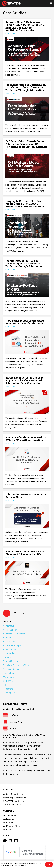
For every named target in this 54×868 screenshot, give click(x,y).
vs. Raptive (8, 822)
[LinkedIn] (10, 841)
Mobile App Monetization (15, 798)
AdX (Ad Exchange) (12, 646)
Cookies (7, 657)
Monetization (9, 677)
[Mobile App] (7, 722)
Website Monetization (13, 794)
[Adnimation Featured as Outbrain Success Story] (27, 518)
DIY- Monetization (11, 669)
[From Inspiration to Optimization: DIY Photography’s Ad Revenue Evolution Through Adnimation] (27, 108)
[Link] (12, 3)
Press (6, 685)
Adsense (7, 638)
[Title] (16, 841)
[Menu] (51, 3)
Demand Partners (11, 661)
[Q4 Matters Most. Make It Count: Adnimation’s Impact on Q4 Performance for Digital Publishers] (27, 166)
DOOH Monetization (12, 805)
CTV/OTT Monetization (14, 801)
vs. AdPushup (9, 816)
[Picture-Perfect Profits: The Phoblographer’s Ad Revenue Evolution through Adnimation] (27, 286)
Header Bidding (10, 673)
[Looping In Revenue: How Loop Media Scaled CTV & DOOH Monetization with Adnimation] (27, 226)
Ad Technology (10, 630)
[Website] (7, 715)
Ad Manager (9, 626)
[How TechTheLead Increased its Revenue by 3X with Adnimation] (27, 344)
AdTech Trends (10, 642)
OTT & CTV (8, 681)
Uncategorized (10, 693)
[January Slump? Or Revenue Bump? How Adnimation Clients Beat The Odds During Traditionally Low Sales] (27, 49)
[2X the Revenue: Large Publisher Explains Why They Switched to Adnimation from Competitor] (27, 403)
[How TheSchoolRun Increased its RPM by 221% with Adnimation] (27, 461)
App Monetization (11, 649)
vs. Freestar (9, 819)
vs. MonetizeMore (11, 826)
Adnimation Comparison (14, 634)
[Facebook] (5, 841)
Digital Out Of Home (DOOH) (16, 665)
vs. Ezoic (7, 829)
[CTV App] (7, 729)
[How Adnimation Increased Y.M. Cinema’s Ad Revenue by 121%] (27, 575)
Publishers (8, 689)
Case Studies (9, 653)
